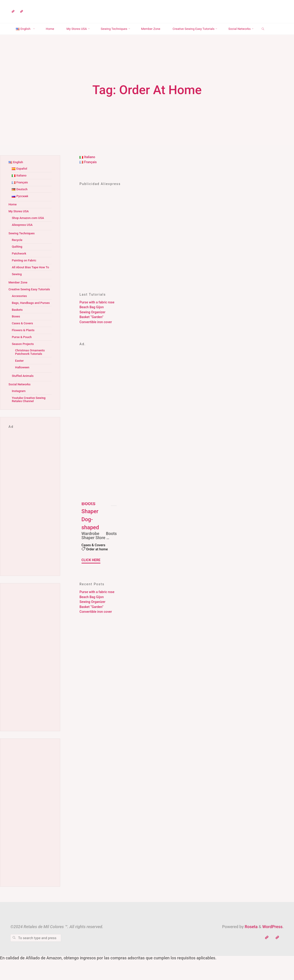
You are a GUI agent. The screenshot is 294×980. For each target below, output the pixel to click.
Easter (20, 382)
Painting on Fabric (25, 272)
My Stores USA (20, 223)
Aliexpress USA (23, 236)
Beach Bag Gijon (92, 319)
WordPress (272, 948)
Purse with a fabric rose (97, 314)
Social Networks (21, 406)
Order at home (98, 561)
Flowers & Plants (24, 351)
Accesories (20, 314)
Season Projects (24, 365)
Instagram (19, 412)
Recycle (17, 251)
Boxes (16, 338)
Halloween (23, 389)
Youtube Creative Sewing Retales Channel (30, 421)
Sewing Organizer (92, 324)
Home (13, 216)
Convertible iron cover (96, 334)
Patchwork (20, 265)
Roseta (251, 948)
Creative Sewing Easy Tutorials (24, 306)
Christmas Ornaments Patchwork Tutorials (31, 374)
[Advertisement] (147, 258)
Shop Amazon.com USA (29, 229)
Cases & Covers (95, 556)
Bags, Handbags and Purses (27, 323)
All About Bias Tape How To (30, 280)
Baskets (18, 331)
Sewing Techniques (23, 245)
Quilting (17, 258)
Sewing (17, 289)
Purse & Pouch (23, 358)
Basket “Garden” (91, 329)
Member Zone (19, 297)
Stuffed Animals (24, 397)
